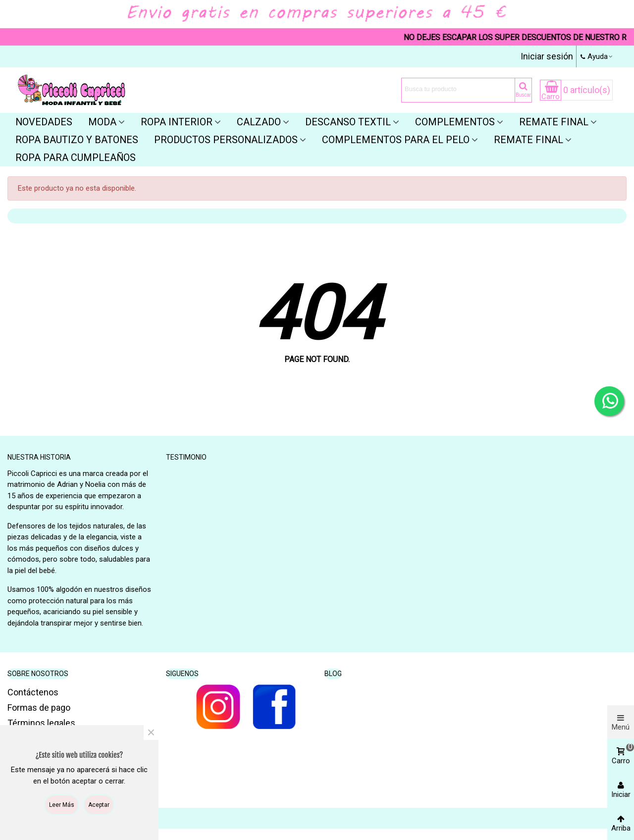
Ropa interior (177, 122)
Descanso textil (348, 122)
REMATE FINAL (528, 140)
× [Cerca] (151, 733)
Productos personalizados (226, 140)
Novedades (44, 122)
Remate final (554, 122)
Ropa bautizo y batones (77, 140)
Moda (102, 122)
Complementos (455, 122)
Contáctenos (33, 692)
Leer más (62, 805)
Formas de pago (39, 708)
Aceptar (99, 805)
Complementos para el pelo (396, 140)
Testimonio (186, 457)
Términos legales (41, 723)
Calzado (259, 122)
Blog (333, 674)
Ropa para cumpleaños (76, 157)
